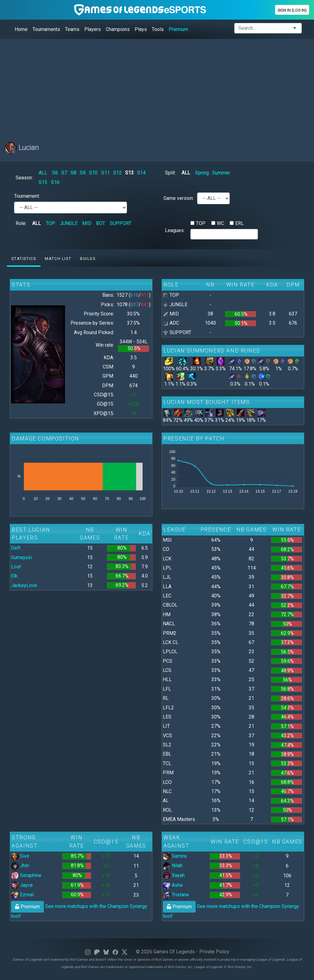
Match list (58, 259)
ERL (239, 223)
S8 (73, 173)
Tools (158, 29)
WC (220, 223)
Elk (14, 576)
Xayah (174, 875)
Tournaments (46, 29)
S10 (93, 173)
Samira (175, 856)
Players (93, 29)
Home (21, 29)
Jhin (20, 866)
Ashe (173, 885)
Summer (221, 173)
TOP (50, 223)
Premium (178, 29)
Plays (141, 29)
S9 (83, 173)
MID (87, 223)
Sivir (20, 856)
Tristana (176, 895)
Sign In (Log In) (292, 10)
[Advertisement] (157, 87)
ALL (43, 173)
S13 (129, 173)
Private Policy (214, 952)
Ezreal (22, 895)
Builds (88, 259)
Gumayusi (21, 557)
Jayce (22, 885)
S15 (43, 182)
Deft (16, 548)
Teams (72, 29)
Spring (202, 173)
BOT (101, 223)
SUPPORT (121, 223)
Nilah (173, 866)
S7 (64, 173)
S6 (55, 173)
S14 (141, 173)
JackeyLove (24, 585)
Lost (16, 567)
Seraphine (26, 875)
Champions (118, 29)
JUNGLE (69, 223)
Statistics (24, 259)
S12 (117, 173)
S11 (105, 173)
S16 (55, 182)
